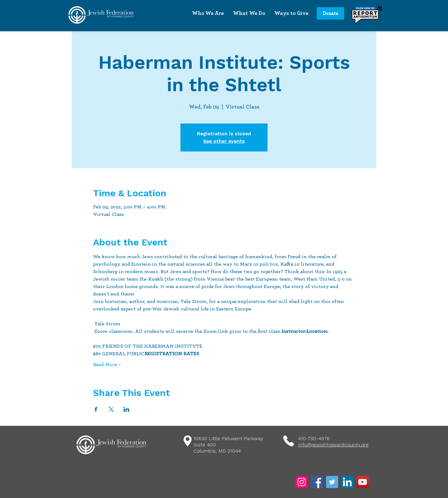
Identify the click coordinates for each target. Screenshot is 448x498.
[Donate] (330, 13)
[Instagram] (302, 482)
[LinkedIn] (347, 482)
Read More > (107, 365)
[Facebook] (317, 482)
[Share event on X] (111, 409)
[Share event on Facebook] (96, 409)
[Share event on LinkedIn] (126, 409)
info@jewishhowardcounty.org (333, 445)
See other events (224, 141)
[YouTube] (363, 482)
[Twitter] (332, 482)
